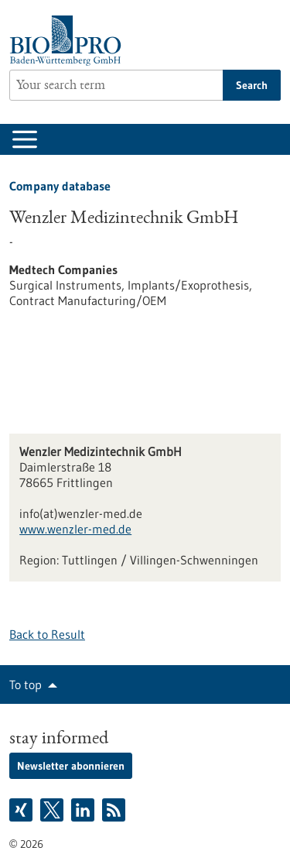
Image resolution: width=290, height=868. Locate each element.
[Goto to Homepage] (69, 41)
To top (26, 684)
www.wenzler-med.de (75, 529)
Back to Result (47, 634)
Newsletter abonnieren (71, 766)
